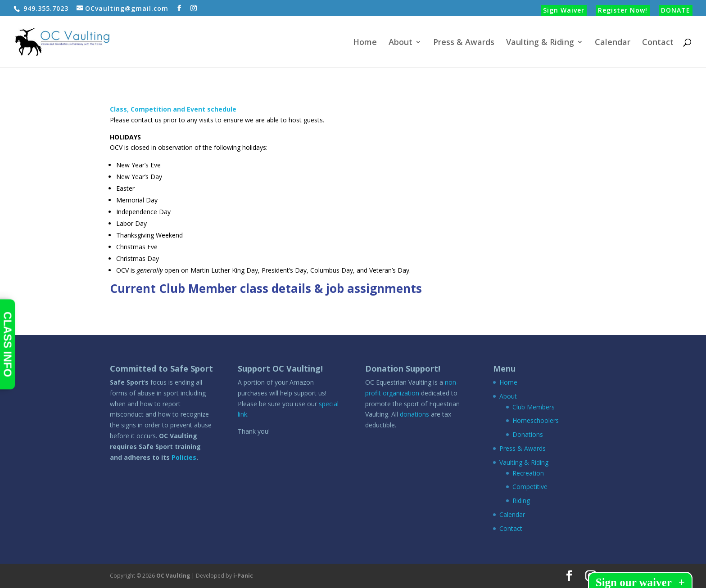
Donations (528, 434)
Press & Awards (464, 43)
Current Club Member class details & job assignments (266, 288)
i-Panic (243, 576)
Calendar (613, 43)
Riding (521, 500)
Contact (658, 43)
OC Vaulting (173, 576)
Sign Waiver (564, 10)
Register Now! (623, 10)
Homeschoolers (536, 420)
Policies (184, 457)
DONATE (676, 10)
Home (365, 43)
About (401, 43)
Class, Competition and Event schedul (171, 109)
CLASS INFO (7, 344)
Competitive (530, 487)
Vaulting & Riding (540, 43)
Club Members (534, 407)
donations (414, 414)
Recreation (528, 473)
